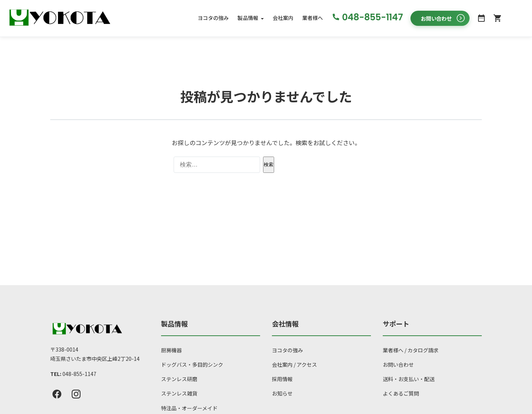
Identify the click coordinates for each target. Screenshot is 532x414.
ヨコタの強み (213, 18)
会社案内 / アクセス (294, 365)
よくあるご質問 (401, 394)
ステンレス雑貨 (179, 394)
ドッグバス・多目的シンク (192, 365)
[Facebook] (57, 394)
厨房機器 (171, 350)
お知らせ (282, 394)
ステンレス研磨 (179, 379)
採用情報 (282, 379)
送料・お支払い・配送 (409, 379)
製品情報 (248, 18)
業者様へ (313, 18)
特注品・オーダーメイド (189, 408)
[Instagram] (76, 394)
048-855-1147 (79, 374)
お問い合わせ (398, 365)
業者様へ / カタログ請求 (411, 350)
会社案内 (283, 18)
